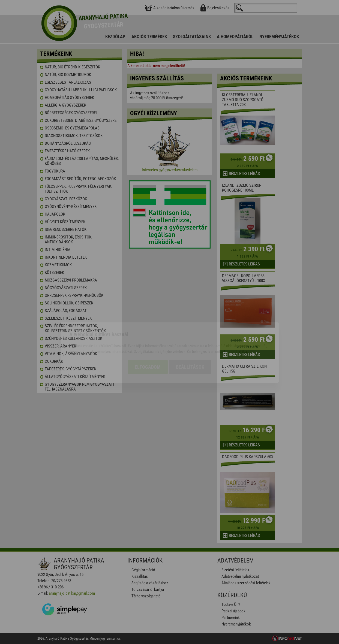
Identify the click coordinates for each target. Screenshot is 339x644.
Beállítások (190, 336)
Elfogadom (148, 336)
